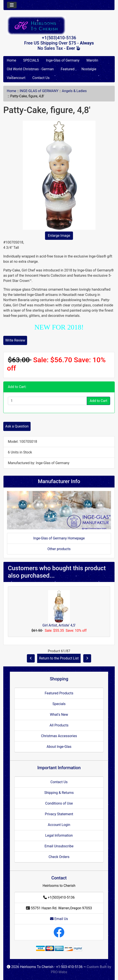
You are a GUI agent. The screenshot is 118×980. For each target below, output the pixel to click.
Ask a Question (17, 426)
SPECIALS (31, 60)
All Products (59, 725)
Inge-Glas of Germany (63, 60)
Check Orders (59, 857)
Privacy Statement (59, 814)
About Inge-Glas (59, 747)
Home (11, 60)
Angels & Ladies (74, 91)
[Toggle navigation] (12, 5)
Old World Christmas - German (30, 69)
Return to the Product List (59, 658)
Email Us (59, 919)
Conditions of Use (59, 803)
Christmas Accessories (59, 736)
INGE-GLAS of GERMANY (39, 91)
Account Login (59, 825)
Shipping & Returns (59, 793)
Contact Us (41, 78)
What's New (59, 715)
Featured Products (59, 693)
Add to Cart (98, 401)
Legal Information (59, 835)
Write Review (15, 340)
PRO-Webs (59, 972)
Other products (59, 549)
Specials (59, 704)
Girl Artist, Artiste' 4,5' (59, 625)
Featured (68, 69)
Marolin (92, 60)
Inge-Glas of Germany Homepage (59, 538)
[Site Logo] (59, 25)
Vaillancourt (16, 78)
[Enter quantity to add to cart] (47, 401)
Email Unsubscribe (59, 846)
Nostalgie (89, 69)
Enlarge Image (59, 236)
